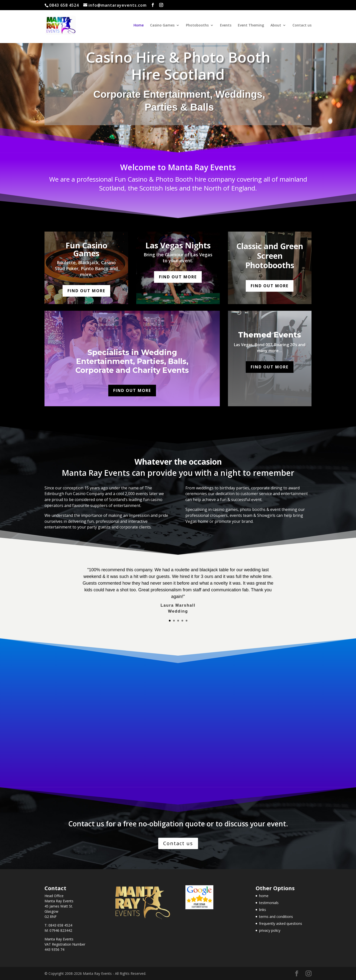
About (276, 25)
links (263, 910)
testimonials (269, 903)
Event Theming (251, 25)
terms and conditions (276, 917)
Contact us (302, 25)
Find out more (86, 291)
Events (226, 25)
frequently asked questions (281, 923)
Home (139, 25)
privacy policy (270, 930)
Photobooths (197, 25)
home (264, 896)
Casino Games (162, 25)
